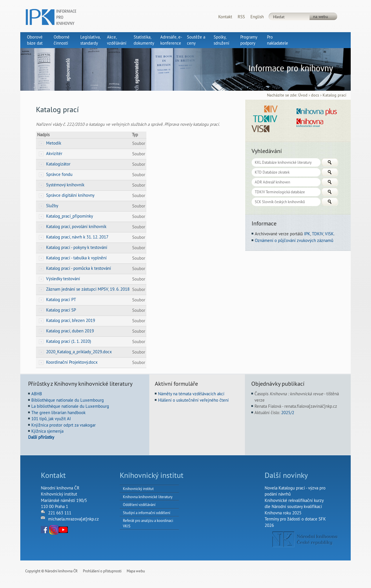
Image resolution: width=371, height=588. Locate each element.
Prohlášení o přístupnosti (102, 571)
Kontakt (225, 17)
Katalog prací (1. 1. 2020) (69, 341)
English (257, 17)
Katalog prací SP (61, 310)
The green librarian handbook (58, 413)
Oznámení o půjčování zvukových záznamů (294, 240)
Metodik (54, 143)
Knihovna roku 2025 (283, 513)
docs (315, 95)
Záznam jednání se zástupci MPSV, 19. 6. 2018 (88, 289)
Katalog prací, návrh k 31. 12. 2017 (77, 237)
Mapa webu (136, 571)
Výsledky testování (63, 279)
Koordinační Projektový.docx (72, 362)
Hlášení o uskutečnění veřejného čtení (193, 400)
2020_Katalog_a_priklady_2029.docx (79, 352)
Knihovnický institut (138, 489)
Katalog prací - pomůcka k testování (79, 268)
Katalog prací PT (61, 300)
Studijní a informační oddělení (147, 513)
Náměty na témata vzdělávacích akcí (191, 394)
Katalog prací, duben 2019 (70, 331)
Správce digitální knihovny (70, 195)
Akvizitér (54, 153)
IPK (307, 234)
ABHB (37, 394)
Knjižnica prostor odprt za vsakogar (63, 425)
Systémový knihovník (65, 185)
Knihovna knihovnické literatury (148, 497)
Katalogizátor (58, 164)
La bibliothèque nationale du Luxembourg (70, 406)
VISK (329, 234)
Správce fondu (59, 174)
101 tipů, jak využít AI (51, 419)
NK (305, 539)
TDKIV (318, 234)
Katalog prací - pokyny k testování (77, 247)
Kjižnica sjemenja (47, 431)
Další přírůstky (41, 437)
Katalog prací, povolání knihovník (76, 226)
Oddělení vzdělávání (139, 505)
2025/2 (288, 413)
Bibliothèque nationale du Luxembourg (68, 400)
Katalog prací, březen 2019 (71, 320)
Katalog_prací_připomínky (70, 216)
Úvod (303, 95)
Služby (52, 206)
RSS (241, 17)
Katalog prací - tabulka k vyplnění (76, 258)
